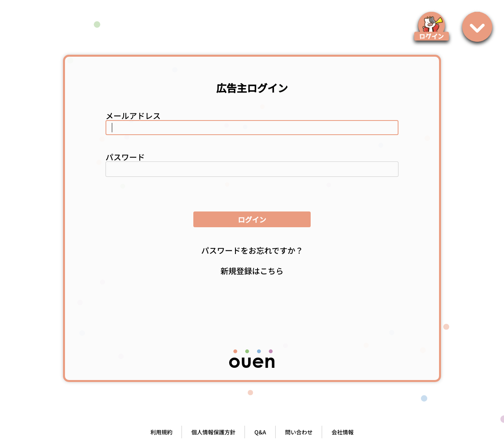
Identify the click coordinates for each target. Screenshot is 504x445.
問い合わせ (299, 432)
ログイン (252, 219)
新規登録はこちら (252, 271)
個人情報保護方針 (213, 432)
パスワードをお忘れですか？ (252, 250)
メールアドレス (133, 116)
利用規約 (161, 432)
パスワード (125, 157)
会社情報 (343, 432)
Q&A (260, 432)
